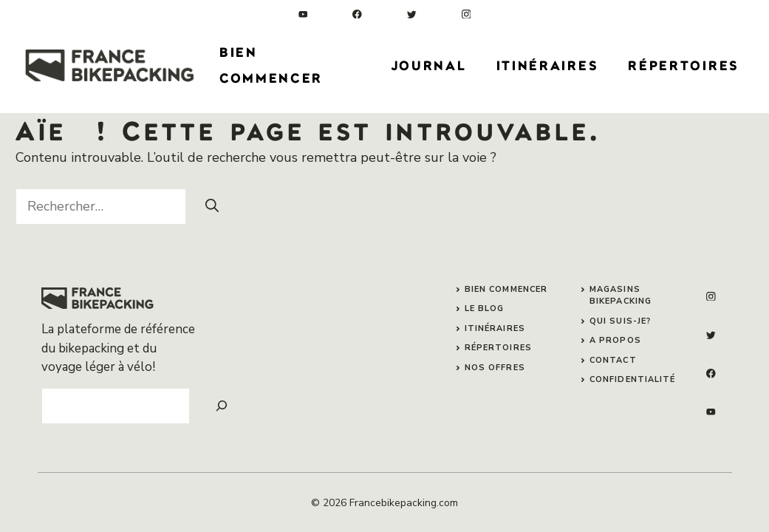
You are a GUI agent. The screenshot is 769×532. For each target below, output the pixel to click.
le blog (485, 308)
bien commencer (506, 289)
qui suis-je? (620, 321)
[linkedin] (303, 14)
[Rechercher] (212, 206)
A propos (615, 340)
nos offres (495, 368)
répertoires (498, 348)
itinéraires (495, 328)
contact (613, 360)
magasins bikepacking (621, 296)
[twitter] (412, 14)
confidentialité (633, 379)
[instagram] (466, 14)
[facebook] (357, 14)
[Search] (222, 406)
